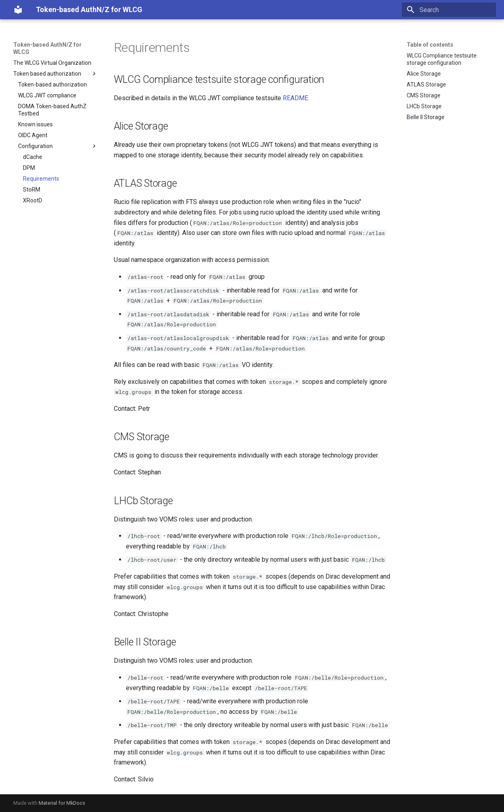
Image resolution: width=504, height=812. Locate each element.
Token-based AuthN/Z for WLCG (47, 48)
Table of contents (430, 45)
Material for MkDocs (62, 803)
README (295, 98)
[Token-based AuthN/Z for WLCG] (18, 10)
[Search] (449, 10)
